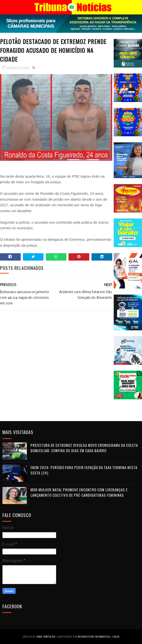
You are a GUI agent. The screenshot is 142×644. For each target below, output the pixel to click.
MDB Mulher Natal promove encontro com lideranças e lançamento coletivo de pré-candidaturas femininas (79, 492)
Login (116, 637)
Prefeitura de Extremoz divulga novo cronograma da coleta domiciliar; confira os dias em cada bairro (84, 448)
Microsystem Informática (94, 637)
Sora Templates (46, 637)
